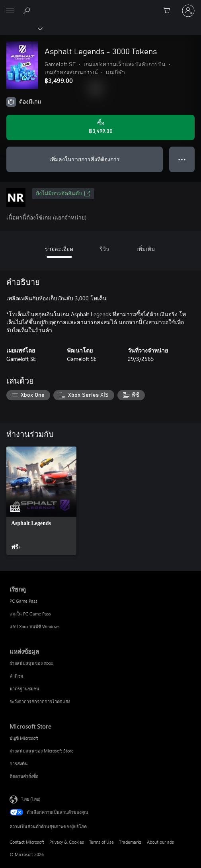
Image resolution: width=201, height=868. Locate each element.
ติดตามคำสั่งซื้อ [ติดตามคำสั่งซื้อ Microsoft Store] (24, 776)
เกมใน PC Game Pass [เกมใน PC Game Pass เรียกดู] (30, 614)
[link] (41, 501)
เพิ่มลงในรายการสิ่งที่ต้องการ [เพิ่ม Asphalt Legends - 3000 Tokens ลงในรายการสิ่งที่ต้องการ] (85, 159)
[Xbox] (21, 28)
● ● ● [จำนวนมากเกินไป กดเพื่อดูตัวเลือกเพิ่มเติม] (182, 159)
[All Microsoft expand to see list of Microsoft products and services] (10, 11)
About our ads (160, 842)
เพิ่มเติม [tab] (146, 249)
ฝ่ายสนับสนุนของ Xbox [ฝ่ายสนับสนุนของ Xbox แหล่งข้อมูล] (31, 663)
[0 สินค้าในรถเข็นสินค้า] (169, 11)
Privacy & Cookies (67, 842)
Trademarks (130, 842)
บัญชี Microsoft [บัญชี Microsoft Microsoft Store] (24, 738)
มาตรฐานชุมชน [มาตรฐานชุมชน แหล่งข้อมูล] (24, 689)
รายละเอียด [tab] (59, 249)
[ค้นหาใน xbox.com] (28, 10)
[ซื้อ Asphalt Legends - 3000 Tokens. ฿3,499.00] (100, 127)
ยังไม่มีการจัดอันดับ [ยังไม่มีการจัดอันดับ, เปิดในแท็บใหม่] (63, 194)
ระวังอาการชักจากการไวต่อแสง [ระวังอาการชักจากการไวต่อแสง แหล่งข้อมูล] (40, 701)
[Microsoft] (100, 6)
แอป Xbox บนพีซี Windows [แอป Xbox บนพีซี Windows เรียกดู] (35, 626)
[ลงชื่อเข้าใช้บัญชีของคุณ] (188, 11)
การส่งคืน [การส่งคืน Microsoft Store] (19, 763)
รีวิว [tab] (104, 249)
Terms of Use (101, 842)
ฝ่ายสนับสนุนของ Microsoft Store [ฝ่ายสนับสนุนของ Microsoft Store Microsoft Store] (42, 751)
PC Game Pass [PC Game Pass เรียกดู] (23, 601)
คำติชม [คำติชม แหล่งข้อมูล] (16, 676)
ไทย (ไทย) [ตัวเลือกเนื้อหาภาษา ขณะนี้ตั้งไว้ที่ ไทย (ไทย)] (31, 798)
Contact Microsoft (27, 842)
